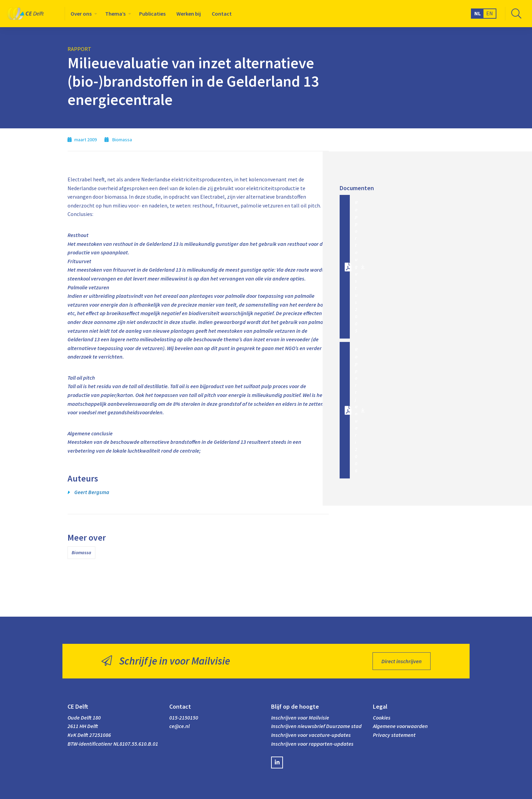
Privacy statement (394, 735)
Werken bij (189, 14)
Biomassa (81, 552)
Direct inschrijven (402, 661)
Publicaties (152, 14)
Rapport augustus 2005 (356, 267)
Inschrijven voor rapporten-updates (312, 744)
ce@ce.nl (179, 726)
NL (478, 13)
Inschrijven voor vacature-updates (311, 735)
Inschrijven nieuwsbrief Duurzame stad (316, 726)
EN (490, 13)
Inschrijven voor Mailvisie (300, 718)
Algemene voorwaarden (400, 726)
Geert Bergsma (92, 492)
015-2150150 (184, 718)
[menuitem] (82, 14)
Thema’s (115, 14)
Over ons (81, 14)
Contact (222, 14)
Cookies (382, 718)
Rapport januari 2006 (356, 410)
